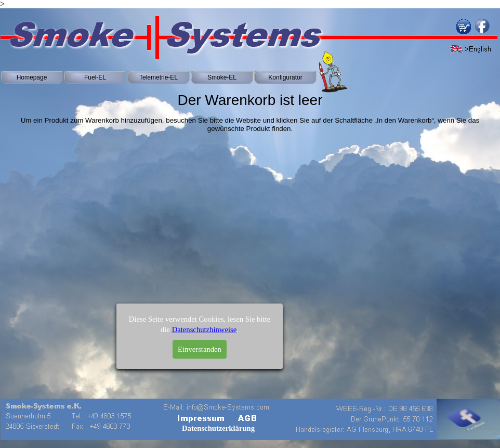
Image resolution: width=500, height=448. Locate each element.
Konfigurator (285, 77)
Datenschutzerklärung (218, 428)
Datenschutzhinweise (205, 339)
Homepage (32, 77)
